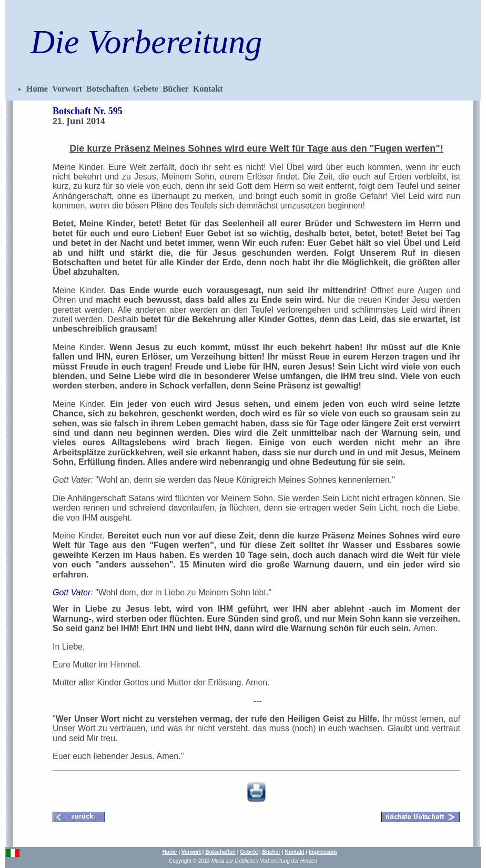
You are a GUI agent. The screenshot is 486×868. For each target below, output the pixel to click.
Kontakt (208, 89)
